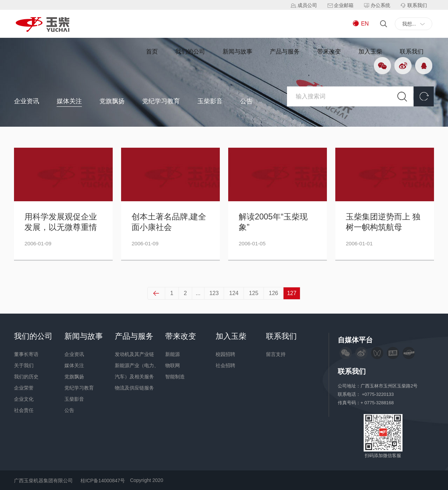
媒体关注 (69, 101)
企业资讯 (27, 101)
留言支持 (276, 354)
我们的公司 (190, 52)
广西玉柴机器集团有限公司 (43, 481)
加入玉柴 (370, 52)
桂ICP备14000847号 (103, 481)
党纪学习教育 (161, 101)
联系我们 (412, 52)
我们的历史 (26, 377)
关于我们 (24, 365)
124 (234, 293)
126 (273, 293)
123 (214, 293)
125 (254, 293)
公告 (246, 101)
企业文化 (24, 399)
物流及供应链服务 (134, 388)
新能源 (173, 354)
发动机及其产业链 (134, 354)
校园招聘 (225, 354)
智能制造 (175, 377)
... (198, 293)
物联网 (173, 365)
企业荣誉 (24, 388)
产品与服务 (285, 52)
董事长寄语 (26, 354)
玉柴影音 (210, 101)
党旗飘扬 (112, 101)
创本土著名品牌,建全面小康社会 (169, 222)
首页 (152, 52)
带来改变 (329, 52)
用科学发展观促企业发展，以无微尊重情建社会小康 (61, 223)
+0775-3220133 (379, 394)
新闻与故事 (237, 52)
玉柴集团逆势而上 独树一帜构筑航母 (383, 222)
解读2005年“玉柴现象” (273, 222)
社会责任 (24, 410)
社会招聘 (225, 365)
